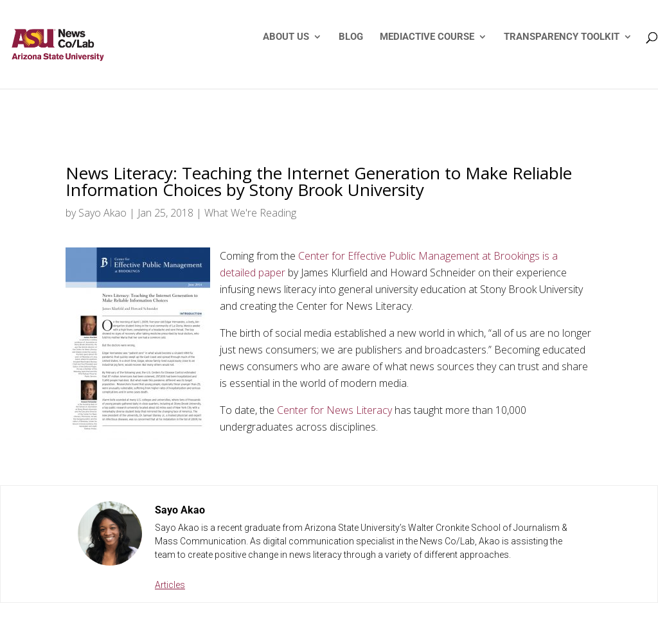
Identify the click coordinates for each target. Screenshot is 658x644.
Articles (170, 585)
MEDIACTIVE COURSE (427, 37)
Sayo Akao (102, 213)
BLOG (351, 37)
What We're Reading (250, 213)
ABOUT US (286, 37)
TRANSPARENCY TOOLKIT (562, 37)
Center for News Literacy (334, 410)
